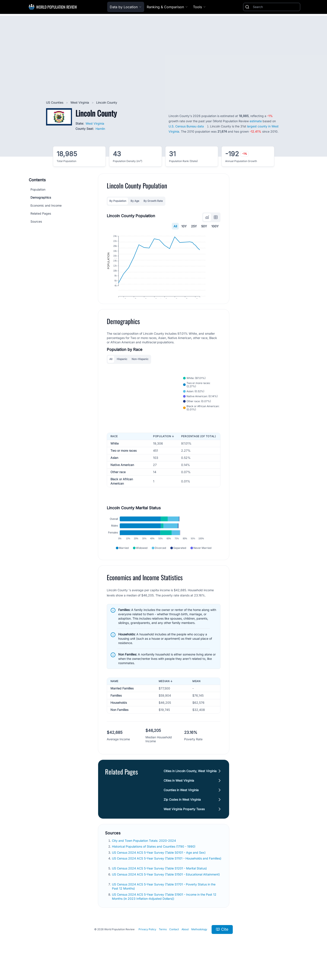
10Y (184, 226)
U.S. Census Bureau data (186, 126)
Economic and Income (46, 205)
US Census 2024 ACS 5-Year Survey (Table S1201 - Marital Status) (160, 887)
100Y (215, 226)
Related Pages (41, 213)
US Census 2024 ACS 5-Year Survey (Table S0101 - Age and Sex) (159, 871)
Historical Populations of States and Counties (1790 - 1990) (154, 865)
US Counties (55, 102)
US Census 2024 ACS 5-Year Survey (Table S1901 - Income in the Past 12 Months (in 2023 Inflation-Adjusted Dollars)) (164, 915)
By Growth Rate (153, 201)
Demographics (41, 197)
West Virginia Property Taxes (184, 827)
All (175, 226)
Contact (174, 948)
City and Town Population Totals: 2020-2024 (144, 859)
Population (38, 189)
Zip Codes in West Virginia (182, 818)
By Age (135, 201)
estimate (256, 121)
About (185, 948)
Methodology (199, 948)
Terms (163, 948)
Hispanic (122, 370)
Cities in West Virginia (179, 799)
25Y (194, 226)
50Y (204, 226)
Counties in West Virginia (181, 808)
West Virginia (80, 102)
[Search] (276, 7)
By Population (118, 201)
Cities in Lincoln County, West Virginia (190, 789)
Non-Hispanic (140, 370)
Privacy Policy (147, 948)
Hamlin (100, 129)
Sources (36, 221)
